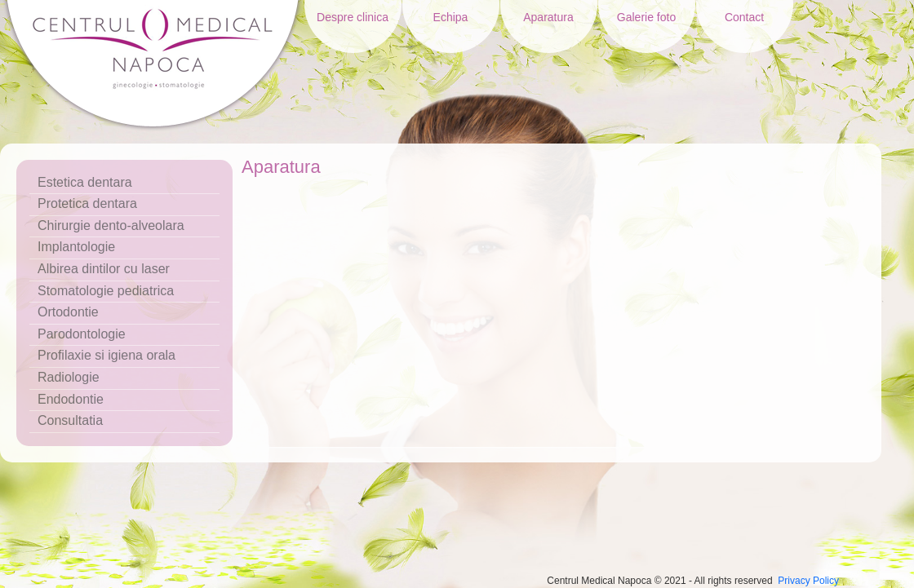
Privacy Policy (808, 581)
